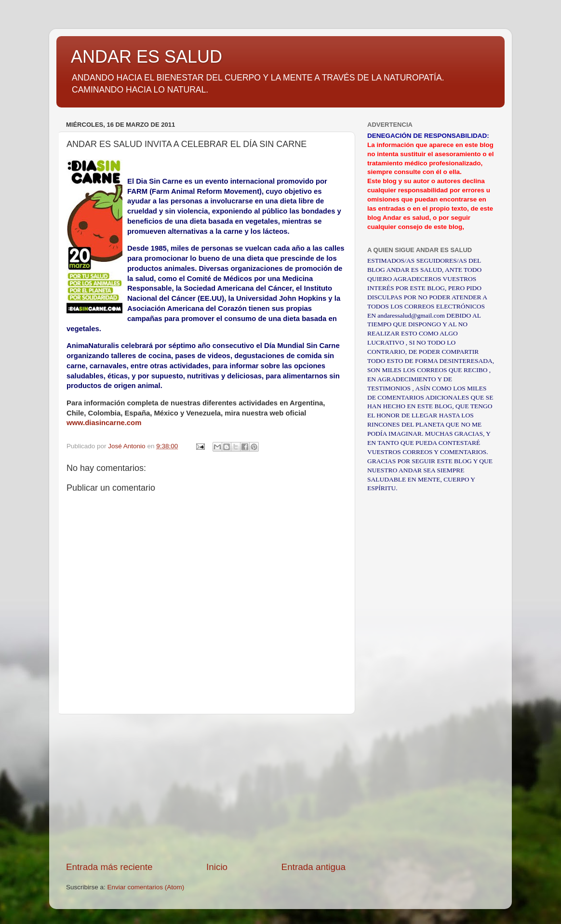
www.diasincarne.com (104, 423)
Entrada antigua (314, 867)
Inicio (217, 867)
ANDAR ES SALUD (147, 57)
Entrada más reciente (109, 867)
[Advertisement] (206, 788)
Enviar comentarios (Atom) (146, 887)
